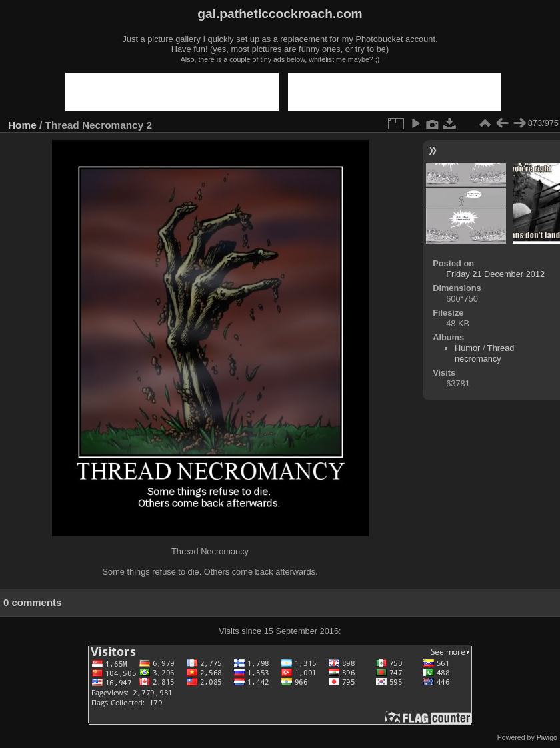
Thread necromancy (484, 353)
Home (22, 125)
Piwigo (547, 737)
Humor (467, 348)
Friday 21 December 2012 (495, 274)
